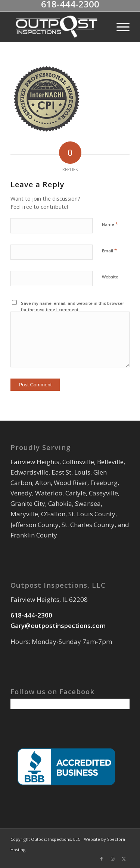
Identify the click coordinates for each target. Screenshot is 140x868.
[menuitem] (119, 27)
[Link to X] (124, 859)
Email (109, 250)
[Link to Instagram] (113, 859)
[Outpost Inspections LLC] (58, 27)
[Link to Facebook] (102, 859)
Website (110, 277)
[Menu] (119, 27)
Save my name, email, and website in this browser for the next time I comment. (73, 306)
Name (110, 224)
